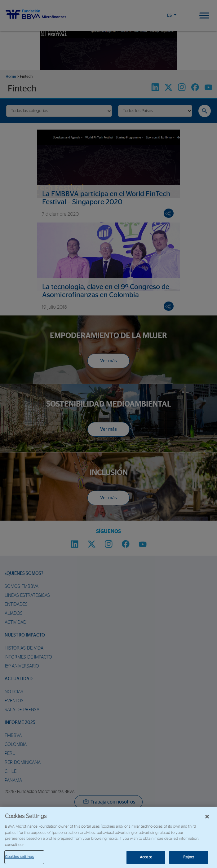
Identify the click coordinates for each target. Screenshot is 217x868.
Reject (189, 857)
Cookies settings (19, 857)
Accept (146, 857)
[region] (108, 837)
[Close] (207, 817)
